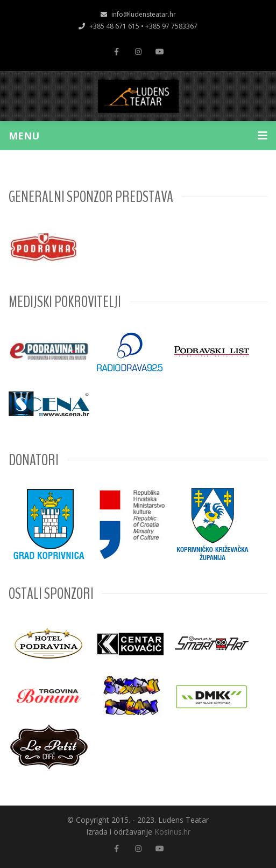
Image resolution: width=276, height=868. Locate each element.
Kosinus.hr (172, 832)
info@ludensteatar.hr (138, 14)
